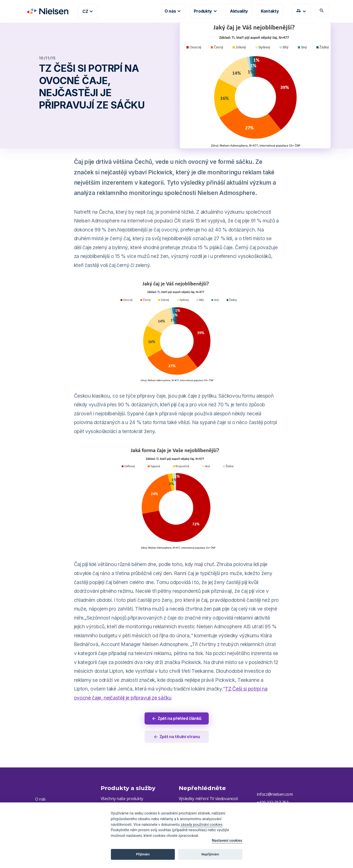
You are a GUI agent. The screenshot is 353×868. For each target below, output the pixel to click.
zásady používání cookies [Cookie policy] (201, 825)
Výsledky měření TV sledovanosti (209, 799)
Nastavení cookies (227, 841)
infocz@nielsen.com (275, 795)
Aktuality (239, 11)
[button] (88, 11)
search (322, 11)
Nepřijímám (210, 854)
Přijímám (143, 854)
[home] (45, 11)
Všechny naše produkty (122, 799)
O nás (40, 800)
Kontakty (270, 11)
